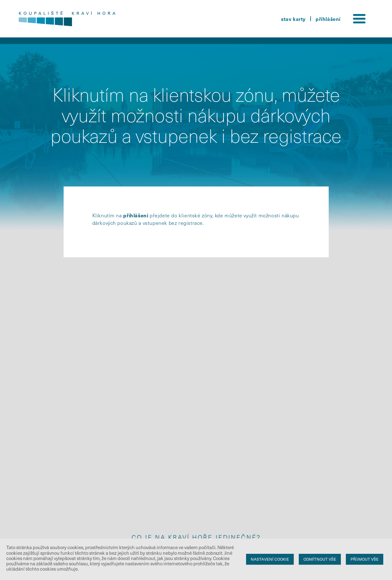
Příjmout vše (365, 559)
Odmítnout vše (320, 559)
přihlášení (328, 19)
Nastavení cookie (270, 559)
